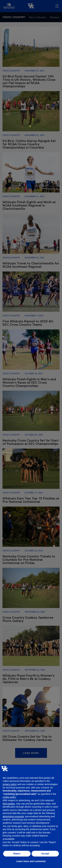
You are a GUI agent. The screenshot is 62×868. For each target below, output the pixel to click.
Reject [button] (17, 854)
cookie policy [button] (9, 797)
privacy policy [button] (10, 784)
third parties (9, 804)
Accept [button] (45, 854)
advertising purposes (13, 816)
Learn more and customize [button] (31, 861)
